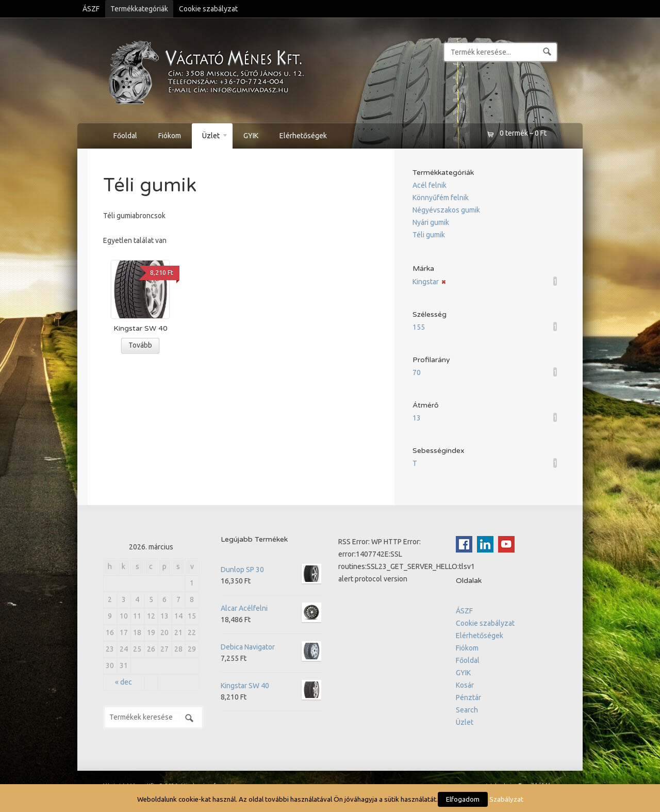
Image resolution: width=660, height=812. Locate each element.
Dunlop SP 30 (271, 570)
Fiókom (170, 136)
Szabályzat (506, 799)
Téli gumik (429, 235)
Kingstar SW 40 (271, 686)
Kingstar (426, 282)
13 (417, 418)
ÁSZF (91, 9)
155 (419, 327)
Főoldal (125, 136)
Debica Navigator (271, 647)
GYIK (251, 136)
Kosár (465, 685)
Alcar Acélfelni (271, 608)
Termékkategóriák (139, 9)
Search (467, 710)
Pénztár (468, 697)
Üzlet (210, 137)
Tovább (140, 345)
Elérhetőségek (303, 136)
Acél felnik (430, 185)
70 (417, 372)
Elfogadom (463, 799)
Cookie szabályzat (208, 9)
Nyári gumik (431, 222)
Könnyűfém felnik (441, 198)
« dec (123, 682)
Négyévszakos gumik (446, 210)
